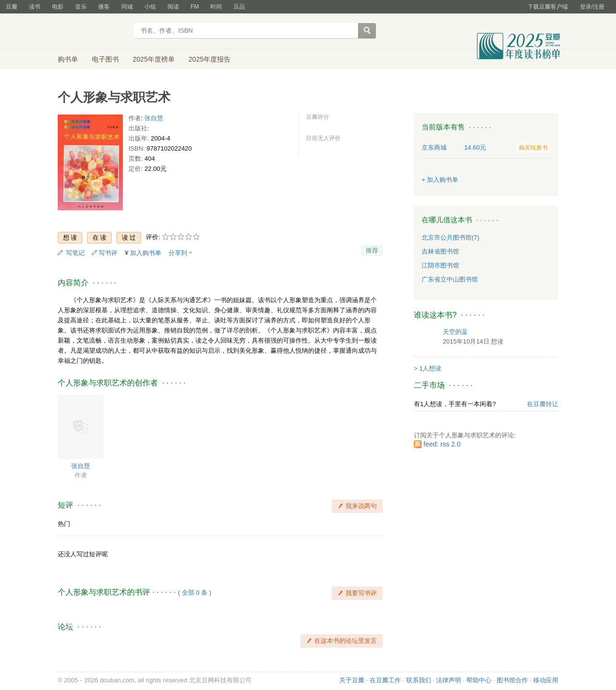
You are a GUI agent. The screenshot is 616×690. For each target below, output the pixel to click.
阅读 (173, 7)
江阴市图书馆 (440, 265)
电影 (58, 7)
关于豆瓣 (352, 680)
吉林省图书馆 (440, 251)
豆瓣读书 (93, 32)
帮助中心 (479, 680)
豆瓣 (12, 7)
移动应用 (546, 680)
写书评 (108, 253)
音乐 (81, 7)
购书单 (68, 59)
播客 (104, 7)
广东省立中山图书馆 (450, 279)
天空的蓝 (455, 332)
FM (195, 7)
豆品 (239, 7)
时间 (216, 7)
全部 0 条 (195, 593)
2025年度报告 (210, 59)
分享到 (178, 253)
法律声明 (449, 680)
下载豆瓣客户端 (548, 7)
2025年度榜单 (154, 59)
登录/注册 (592, 7)
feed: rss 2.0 (442, 444)
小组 (150, 7)
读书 (35, 7)
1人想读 (430, 368)
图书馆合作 (512, 680)
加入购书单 (146, 253)
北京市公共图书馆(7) (450, 237)
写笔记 (75, 253)
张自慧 (154, 118)
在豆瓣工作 (385, 680)
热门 (64, 524)
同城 (127, 7)
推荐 (372, 250)
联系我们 (419, 680)
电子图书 (105, 59)
